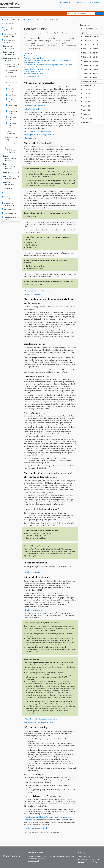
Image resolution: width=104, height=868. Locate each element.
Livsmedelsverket (65, 2)
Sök (97, 13)
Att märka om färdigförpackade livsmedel (10, 150)
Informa (31, 19)
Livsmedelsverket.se (84, 856)
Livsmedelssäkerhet (10, 193)
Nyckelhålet (11, 172)
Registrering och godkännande (10, 29)
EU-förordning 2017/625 (90, 73)
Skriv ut (74, 24)
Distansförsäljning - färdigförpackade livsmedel (11, 141)
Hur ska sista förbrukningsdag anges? (37, 69)
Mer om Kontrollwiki (34, 861)
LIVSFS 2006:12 (86, 94)
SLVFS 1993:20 (86, 118)
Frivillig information (10, 132)
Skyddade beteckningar (8, 184)
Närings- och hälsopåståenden (11, 177)
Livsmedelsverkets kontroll (10, 218)
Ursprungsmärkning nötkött (11, 125)
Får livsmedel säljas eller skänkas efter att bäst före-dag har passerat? (48, 60)
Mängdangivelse (11, 100)
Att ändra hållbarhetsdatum (34, 74)
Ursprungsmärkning (11, 118)
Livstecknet (82, 859)
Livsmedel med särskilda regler (10, 204)
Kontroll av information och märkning (11, 166)
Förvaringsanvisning (11, 90)
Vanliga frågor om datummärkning (37, 828)
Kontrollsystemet (10, 20)
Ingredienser (11, 95)
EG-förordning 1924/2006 (90, 49)
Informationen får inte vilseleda (11, 53)
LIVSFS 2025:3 (86, 102)
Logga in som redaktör (94, 2)
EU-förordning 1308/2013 (90, 61)
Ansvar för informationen (9, 47)
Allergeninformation (11, 72)
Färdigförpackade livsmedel (11, 59)
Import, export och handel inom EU (10, 35)
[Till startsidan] (25, 19)
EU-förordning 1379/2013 (90, 69)
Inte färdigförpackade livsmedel (11, 158)
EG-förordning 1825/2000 (90, 45)
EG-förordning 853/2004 (90, 53)
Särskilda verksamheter (10, 198)
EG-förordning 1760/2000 (90, 37)
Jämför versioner (30, 24)
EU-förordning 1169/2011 (90, 57)
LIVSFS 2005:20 (86, 90)
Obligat (46, 19)
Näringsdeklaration (11, 112)
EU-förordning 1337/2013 (90, 65)
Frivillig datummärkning (32, 71)
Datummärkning (11, 84)
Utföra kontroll (10, 24)
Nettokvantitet (11, 106)
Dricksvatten (10, 189)
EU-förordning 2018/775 (90, 77)
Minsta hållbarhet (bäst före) (34, 58)
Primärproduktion (10, 213)
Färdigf (38, 19)
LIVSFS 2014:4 (86, 98)
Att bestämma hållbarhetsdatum (36, 56)
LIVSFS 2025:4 (86, 106)
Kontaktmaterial (10, 209)
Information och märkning (10, 41)
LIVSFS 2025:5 (86, 110)
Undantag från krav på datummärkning (38, 291)
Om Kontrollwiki (78, 2)
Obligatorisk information (12, 66)
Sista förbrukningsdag (32, 63)
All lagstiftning (87, 122)
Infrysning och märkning (32, 76)
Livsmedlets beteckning (11, 78)
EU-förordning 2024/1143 (90, 81)
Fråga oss (81, 862)
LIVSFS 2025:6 (86, 114)
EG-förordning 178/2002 (90, 41)
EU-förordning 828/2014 (90, 86)
